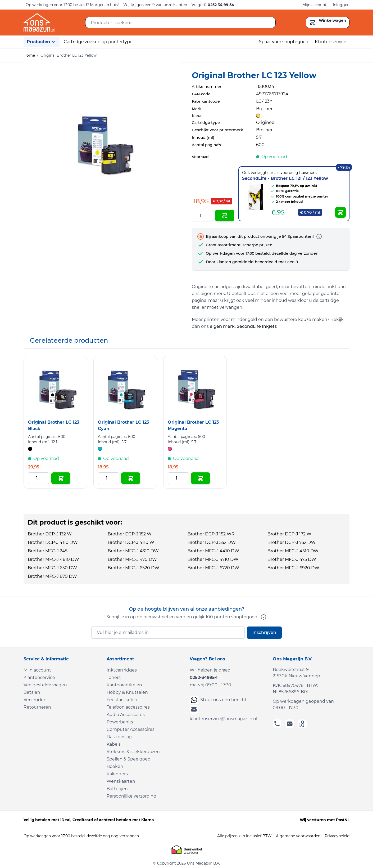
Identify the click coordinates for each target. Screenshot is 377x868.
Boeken (115, 766)
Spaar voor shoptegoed (284, 42)
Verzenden (35, 700)
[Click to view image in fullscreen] (102, 141)
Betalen (32, 692)
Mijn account (314, 5)
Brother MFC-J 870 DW (52, 576)
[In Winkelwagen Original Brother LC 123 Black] (61, 478)
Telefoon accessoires (128, 707)
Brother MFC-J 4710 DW (213, 559)
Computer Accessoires (131, 729)
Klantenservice (331, 42)
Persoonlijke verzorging (131, 796)
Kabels (114, 744)
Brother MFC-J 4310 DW (133, 551)
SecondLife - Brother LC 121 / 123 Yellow (285, 178)
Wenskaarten (121, 781)
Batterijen (117, 789)
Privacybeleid (337, 836)
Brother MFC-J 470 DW (132, 559)
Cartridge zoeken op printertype (98, 42)
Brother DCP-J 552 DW (212, 542)
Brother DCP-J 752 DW (292, 542)
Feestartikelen (122, 700)
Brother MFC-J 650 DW (52, 568)
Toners (114, 677)
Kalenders (117, 774)
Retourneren (37, 707)
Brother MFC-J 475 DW (292, 559)
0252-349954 (204, 677)
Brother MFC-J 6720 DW (213, 568)
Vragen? (213, 5)
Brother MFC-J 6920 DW (293, 568)
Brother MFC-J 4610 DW (53, 559)
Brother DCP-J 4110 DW (53, 542)
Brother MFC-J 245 (48, 551)
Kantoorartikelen (124, 685)
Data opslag (119, 737)
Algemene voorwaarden (298, 836)
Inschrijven (264, 632)
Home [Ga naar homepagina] (29, 55)
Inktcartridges (122, 670)
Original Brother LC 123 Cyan (123, 425)
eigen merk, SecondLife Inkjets (243, 326)
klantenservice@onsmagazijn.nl (223, 713)
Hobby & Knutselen (127, 692)
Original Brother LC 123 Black (54, 425)
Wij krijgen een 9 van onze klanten (155, 5)
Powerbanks (120, 722)
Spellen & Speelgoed (129, 759)
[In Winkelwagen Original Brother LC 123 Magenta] (201, 478)
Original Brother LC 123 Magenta (193, 425)
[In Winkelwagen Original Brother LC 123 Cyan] (131, 478)
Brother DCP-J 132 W (50, 534)
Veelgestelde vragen (45, 685)
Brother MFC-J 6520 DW (133, 568)
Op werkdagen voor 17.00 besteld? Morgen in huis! (72, 5)
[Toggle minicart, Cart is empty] (328, 23)
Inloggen (341, 5)
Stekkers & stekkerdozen (133, 752)
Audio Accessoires (126, 715)
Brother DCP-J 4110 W (131, 542)
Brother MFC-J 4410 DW (213, 551)
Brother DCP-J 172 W (289, 534)
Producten (42, 42)
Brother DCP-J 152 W (130, 534)
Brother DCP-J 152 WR (211, 534)
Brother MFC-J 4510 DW (293, 551)
